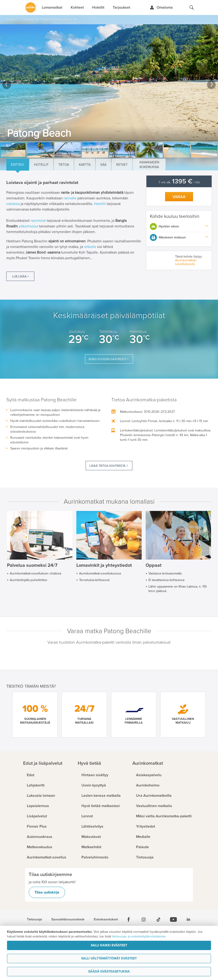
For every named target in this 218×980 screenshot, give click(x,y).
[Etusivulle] (31, 7)
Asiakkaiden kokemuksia (149, 165)
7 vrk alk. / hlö (179, 182)
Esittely (18, 165)
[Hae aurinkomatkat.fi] (192, 7)
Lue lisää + (20, 276)
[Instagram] (144, 919)
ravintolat (38, 221)
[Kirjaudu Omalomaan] (161, 7)
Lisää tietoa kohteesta (107, 466)
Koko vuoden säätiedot (107, 359)
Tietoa (64, 165)
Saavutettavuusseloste (68, 919)
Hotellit (41, 165)
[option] (109, 83)
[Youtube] (173, 919)
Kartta (85, 165)
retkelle (90, 247)
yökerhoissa (28, 226)
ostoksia (13, 204)
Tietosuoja (34, 919)
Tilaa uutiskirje (47, 892)
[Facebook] (129, 919)
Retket (122, 165)
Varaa (179, 197)
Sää (103, 165)
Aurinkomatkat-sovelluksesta (186, 262)
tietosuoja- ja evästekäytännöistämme (139, 936)
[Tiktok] (158, 919)
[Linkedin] (188, 919)
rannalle (70, 198)
